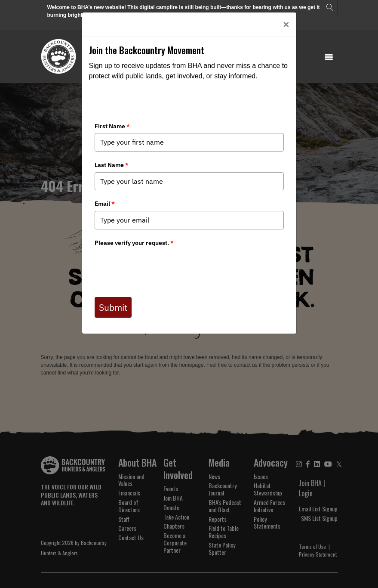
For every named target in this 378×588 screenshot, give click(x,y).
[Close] (286, 25)
